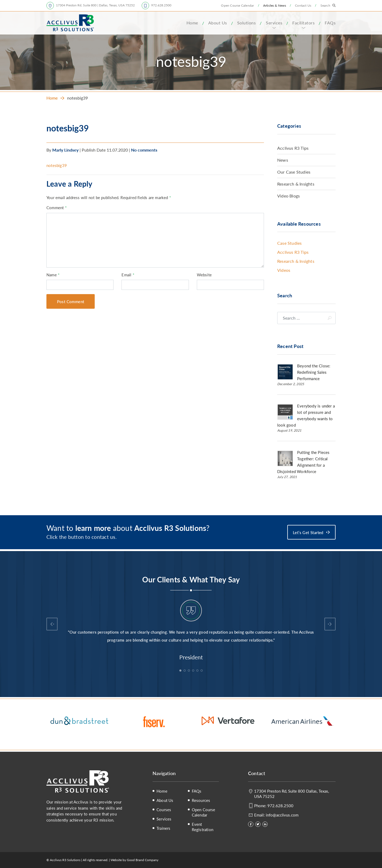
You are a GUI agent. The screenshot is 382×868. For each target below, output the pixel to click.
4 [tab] (194, 671)
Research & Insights (296, 184)
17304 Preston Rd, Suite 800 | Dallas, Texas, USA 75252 (95, 5)
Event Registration (203, 827)
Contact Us (303, 5)
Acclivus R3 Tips (293, 148)
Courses (164, 810)
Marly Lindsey (65, 150)
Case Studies (289, 243)
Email (128, 275)
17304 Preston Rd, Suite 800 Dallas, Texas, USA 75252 (292, 794)
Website (204, 275)
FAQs (330, 23)
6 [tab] (202, 671)
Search (325, 5)
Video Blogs (288, 196)
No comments (144, 150)
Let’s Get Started (308, 532)
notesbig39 (57, 165)
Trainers (164, 828)
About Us (218, 23)
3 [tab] (189, 671)
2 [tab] (185, 671)
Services (274, 23)
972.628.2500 (161, 5)
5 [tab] (198, 671)
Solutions (247, 23)
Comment (57, 207)
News (283, 160)
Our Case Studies (294, 172)
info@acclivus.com (282, 815)
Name (53, 275)
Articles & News (275, 5)
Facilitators (303, 23)
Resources (201, 800)
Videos (284, 270)
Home (192, 23)
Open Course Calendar (237, 5)
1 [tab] (181, 671)
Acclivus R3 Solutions (70, 23)
